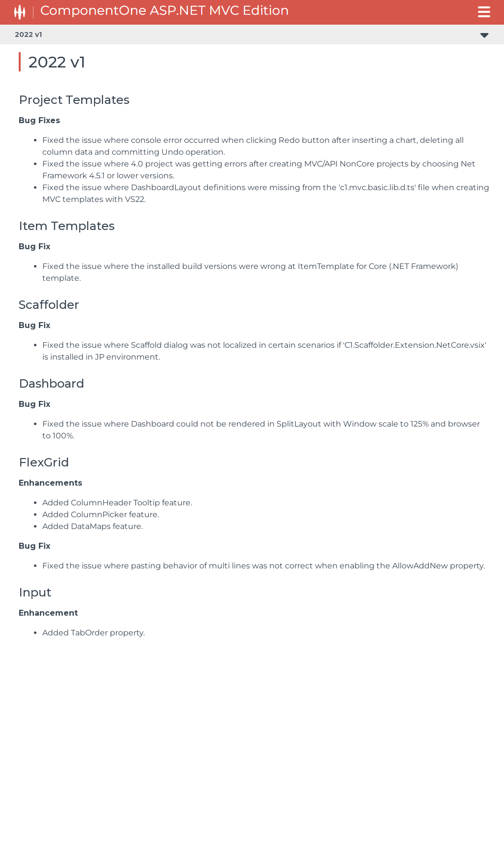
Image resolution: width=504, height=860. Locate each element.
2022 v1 (28, 34)
